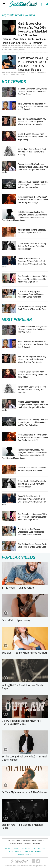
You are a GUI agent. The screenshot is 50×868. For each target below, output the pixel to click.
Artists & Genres (33, 851)
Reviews (26, 848)
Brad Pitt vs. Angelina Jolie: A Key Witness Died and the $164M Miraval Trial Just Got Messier (32, 122)
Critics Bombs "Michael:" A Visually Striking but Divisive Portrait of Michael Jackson (32, 246)
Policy (40, 841)
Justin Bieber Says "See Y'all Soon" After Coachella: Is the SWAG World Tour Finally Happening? (33, 200)
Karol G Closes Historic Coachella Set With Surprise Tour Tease (32, 231)
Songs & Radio (25, 855)
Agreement (26, 841)
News (16, 848)
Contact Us (27, 843)
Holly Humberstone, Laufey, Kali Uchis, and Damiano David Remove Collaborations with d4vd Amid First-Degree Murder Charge (24, 216)
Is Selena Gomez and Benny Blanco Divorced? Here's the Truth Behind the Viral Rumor (32, 91)
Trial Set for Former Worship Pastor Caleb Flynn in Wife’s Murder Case (33, 308)
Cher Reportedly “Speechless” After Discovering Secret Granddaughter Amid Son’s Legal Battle (32, 279)
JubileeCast (19, 862)
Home (8, 848)
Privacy (34, 841)
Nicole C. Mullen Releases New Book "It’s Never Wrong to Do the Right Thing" (32, 137)
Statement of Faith (16, 843)
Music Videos (15, 851)
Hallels (23, 4)
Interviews (39, 848)
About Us (10, 841)
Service (18, 841)
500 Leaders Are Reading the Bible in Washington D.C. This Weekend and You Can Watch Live (33, 185)
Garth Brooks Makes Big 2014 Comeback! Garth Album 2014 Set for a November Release (33, 64)
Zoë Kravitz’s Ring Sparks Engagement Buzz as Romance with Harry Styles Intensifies (31, 294)
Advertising (37, 843)
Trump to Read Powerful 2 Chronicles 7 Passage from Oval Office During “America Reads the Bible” (24, 262)
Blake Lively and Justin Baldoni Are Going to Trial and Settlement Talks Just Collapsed (33, 106)
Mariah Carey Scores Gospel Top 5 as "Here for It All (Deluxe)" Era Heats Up (32, 152)
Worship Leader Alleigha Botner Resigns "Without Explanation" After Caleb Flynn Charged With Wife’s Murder (25, 168)
